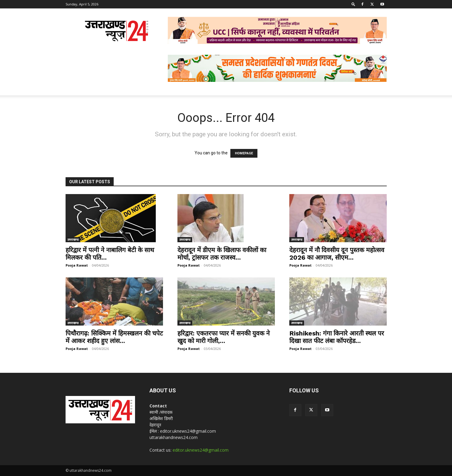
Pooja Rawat (77, 265)
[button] (353, 4)
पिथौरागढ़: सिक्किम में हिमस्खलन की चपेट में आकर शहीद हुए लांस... (114, 337)
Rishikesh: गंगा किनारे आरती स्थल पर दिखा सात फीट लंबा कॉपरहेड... (337, 337)
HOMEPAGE (244, 153)
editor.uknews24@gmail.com (201, 450)
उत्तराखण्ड (73, 240)
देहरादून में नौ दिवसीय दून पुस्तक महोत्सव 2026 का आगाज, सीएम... (337, 254)
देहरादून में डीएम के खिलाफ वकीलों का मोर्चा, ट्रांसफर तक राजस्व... (222, 254)
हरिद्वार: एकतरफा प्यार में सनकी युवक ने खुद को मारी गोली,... (224, 337)
